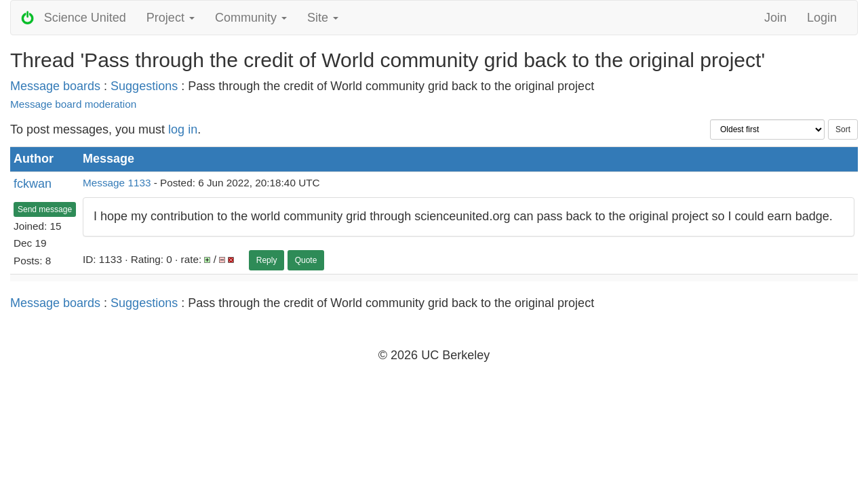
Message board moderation (73, 104)
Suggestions (144, 86)
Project (171, 18)
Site (323, 18)
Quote (306, 260)
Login (822, 18)
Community (251, 18)
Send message (45, 209)
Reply (267, 260)
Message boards (55, 86)
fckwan (33, 184)
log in (183, 129)
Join (775, 18)
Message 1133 (117, 183)
